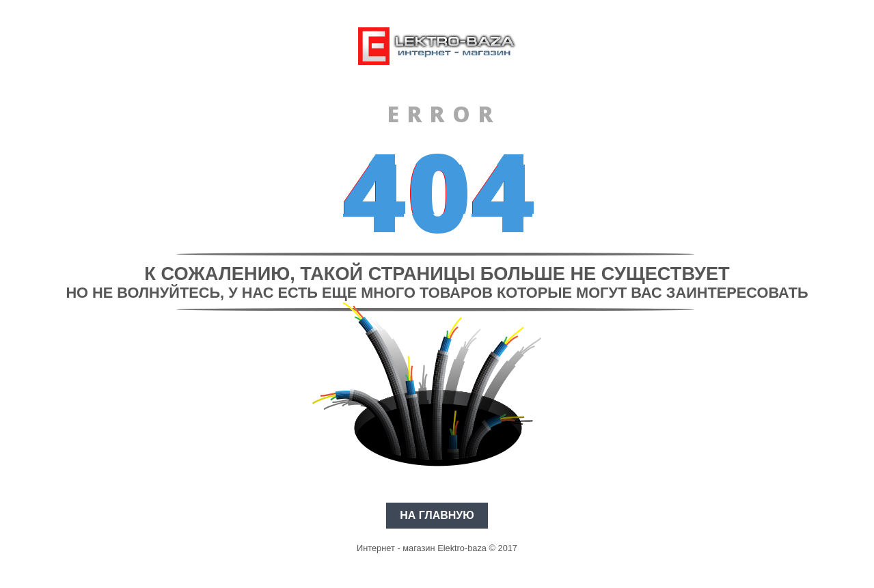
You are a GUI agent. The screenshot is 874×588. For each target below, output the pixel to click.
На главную (437, 515)
